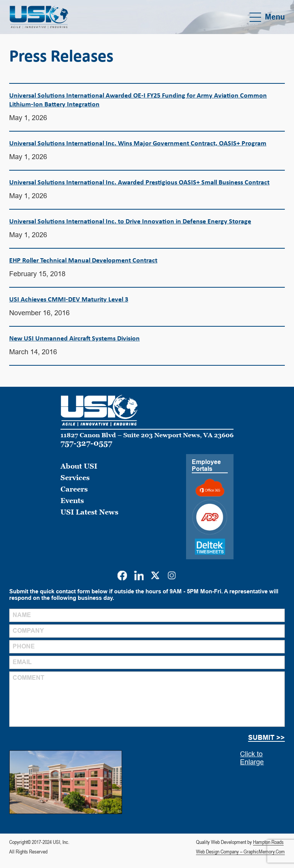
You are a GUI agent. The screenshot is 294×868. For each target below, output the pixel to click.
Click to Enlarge (252, 758)
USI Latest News (89, 512)
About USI (79, 466)
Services (75, 478)
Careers (74, 489)
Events (72, 501)
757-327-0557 (86, 443)
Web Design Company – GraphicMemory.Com (240, 852)
